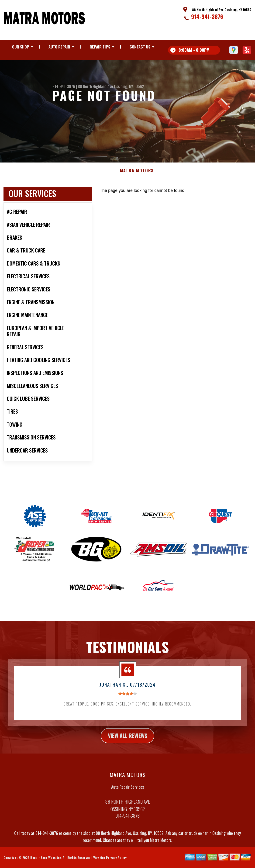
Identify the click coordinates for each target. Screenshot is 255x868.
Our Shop (21, 47)
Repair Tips (100, 47)
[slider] (127, 707)
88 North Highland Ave (95, 86)
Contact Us (140, 47)
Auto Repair (59, 47)
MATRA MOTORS (137, 185)
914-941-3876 (207, 16)
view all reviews (128, 749)
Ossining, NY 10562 (129, 86)
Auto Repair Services (127, 801)
